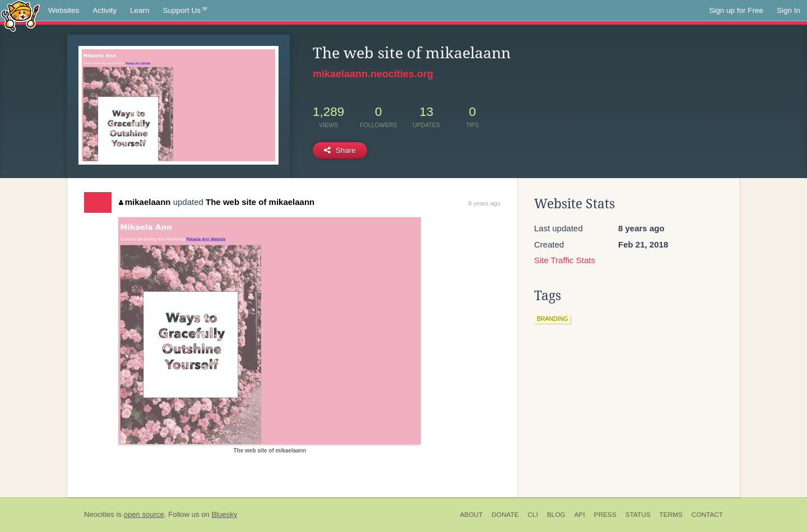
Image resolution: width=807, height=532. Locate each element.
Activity (105, 10)
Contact (707, 515)
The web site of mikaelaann (260, 202)
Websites (64, 10)
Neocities (99, 514)
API (580, 515)
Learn (140, 10)
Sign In (789, 10)
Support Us (185, 11)
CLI (533, 515)
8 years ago (484, 203)
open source (144, 514)
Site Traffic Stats (565, 260)
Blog (556, 515)
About (472, 515)
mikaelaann (145, 202)
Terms (671, 515)
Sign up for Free (736, 10)
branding (552, 319)
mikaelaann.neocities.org (373, 74)
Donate (505, 515)
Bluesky (224, 514)
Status (638, 515)
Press (605, 515)
